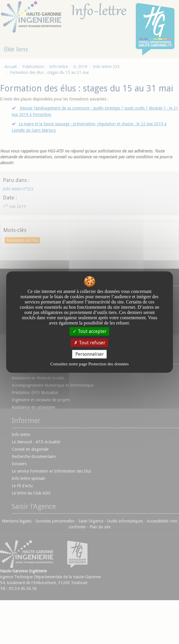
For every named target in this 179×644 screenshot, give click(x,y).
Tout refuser (90, 343)
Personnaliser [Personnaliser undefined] (90, 354)
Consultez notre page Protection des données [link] (90, 364)
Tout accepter (90, 331)
